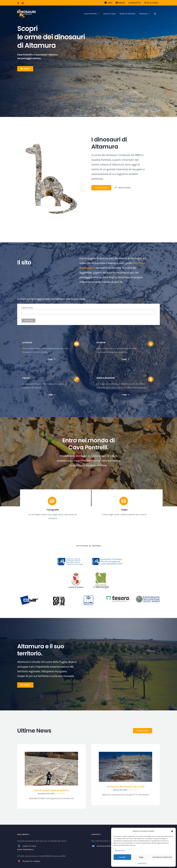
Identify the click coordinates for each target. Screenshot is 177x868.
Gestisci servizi (120, 850)
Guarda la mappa (31, 861)
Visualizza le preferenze (162, 857)
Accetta (122, 857)
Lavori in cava (29, 846)
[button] (172, 831)
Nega (141, 857)
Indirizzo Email (27, 308)
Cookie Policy (142, 863)
